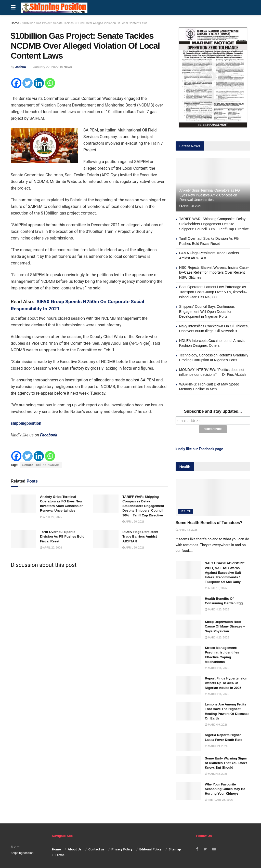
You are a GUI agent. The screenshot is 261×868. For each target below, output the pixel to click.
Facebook (49, 435)
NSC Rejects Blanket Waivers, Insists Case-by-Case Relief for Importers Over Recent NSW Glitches (214, 272)
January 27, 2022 (46, 67)
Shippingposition (22, 852)
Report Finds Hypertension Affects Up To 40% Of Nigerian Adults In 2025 (226, 682)
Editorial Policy (151, 848)
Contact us (96, 848)
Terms (60, 854)
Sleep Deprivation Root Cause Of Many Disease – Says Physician (225, 625)
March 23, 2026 (217, 609)
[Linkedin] (39, 83)
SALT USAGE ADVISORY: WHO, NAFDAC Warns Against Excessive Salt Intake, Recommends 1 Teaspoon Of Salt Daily (225, 572)
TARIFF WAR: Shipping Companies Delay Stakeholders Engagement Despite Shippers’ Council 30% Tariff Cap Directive (143, 506)
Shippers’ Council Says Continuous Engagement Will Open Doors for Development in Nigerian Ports (207, 311)
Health (186, 511)
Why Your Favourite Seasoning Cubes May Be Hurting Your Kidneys (225, 788)
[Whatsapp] (50, 83)
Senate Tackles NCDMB (41, 465)
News (68, 67)
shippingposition (26, 423)
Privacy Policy (122, 848)
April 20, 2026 (51, 517)
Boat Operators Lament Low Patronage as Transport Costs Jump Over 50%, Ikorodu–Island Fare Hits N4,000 (213, 292)
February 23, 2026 (219, 799)
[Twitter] (28, 83)
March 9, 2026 (216, 724)
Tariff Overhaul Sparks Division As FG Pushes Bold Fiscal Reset (62, 536)
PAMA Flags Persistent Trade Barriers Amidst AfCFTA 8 (140, 536)
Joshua (21, 67)
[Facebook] (16, 83)
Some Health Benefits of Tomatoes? (209, 522)
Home (15, 23)
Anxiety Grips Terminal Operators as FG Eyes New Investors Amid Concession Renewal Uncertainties (210, 195)
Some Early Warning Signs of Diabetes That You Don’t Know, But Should (226, 762)
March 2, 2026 (216, 773)
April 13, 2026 (187, 529)
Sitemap (175, 848)
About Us (75, 848)
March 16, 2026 (217, 667)
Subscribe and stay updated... (213, 411)
